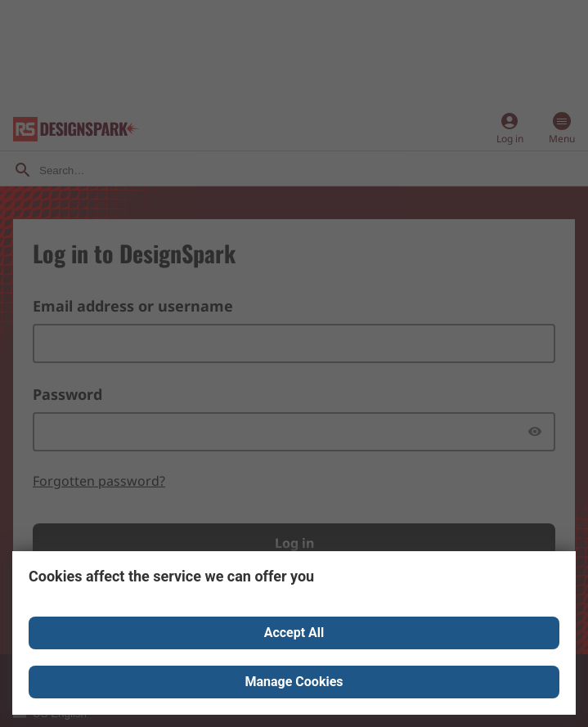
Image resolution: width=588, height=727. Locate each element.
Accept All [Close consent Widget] (294, 633)
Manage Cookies (294, 682)
